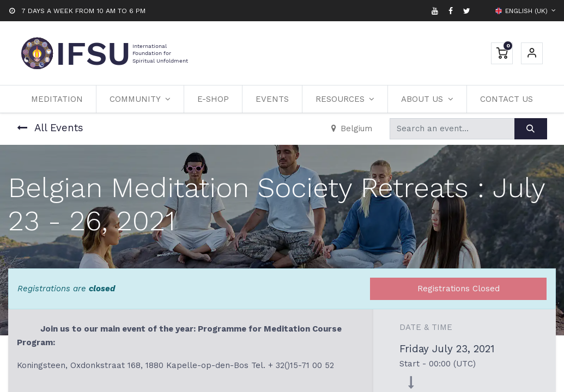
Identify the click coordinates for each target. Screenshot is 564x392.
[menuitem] (57, 99)
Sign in (532, 53)
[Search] (531, 129)
